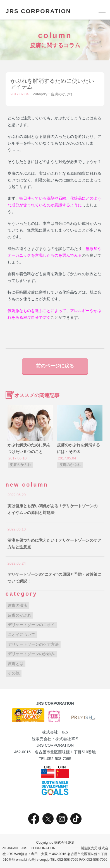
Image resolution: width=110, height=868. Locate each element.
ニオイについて (21, 635)
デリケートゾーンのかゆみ (31, 654)
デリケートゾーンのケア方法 (33, 644)
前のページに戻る (55, 366)
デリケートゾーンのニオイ (31, 625)
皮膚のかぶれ (62, 94)
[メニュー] (102, 11)
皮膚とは (16, 664)
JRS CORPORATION (38, 11)
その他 (14, 673)
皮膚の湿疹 (18, 605)
